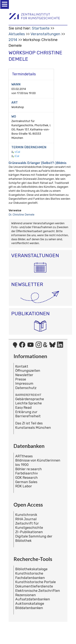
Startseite (41, 28)
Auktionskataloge (30, 604)
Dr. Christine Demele (21, 215)
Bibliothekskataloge (31, 569)
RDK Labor (24, 486)
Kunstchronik (26, 515)
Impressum (24, 383)
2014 (13, 40)
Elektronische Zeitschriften (38, 591)
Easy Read (23, 408)
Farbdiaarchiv (27, 473)
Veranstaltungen (45, 34)
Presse (21, 379)
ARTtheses (24, 456)
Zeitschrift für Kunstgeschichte (29, 526)
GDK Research (26, 478)
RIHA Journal (26, 519)
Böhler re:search (28, 469)
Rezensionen (26, 595)
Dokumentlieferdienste (34, 586)
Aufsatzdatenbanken (33, 599)
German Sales (26, 482)
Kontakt (22, 366)
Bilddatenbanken (29, 608)
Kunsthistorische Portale (36, 582)
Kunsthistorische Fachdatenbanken (30, 576)
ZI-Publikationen (29, 532)
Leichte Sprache (28, 403)
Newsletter (24, 375)
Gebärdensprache (30, 399)
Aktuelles (17, 34)
